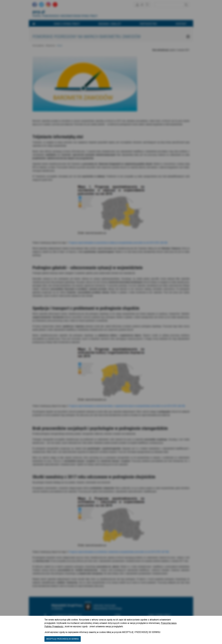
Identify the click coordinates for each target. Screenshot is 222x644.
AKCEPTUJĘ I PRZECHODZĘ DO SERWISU (63, 639)
